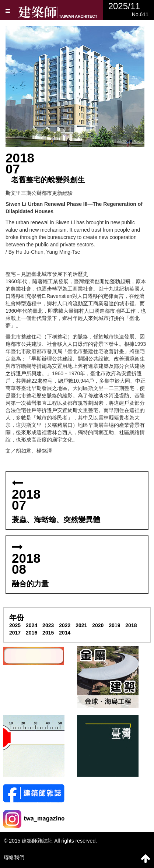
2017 (15, 633)
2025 (15, 625)
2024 (31, 625)
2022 (65, 625)
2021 (81, 625)
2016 (31, 633)
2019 (114, 625)
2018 (131, 625)
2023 (48, 625)
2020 (98, 625)
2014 (65, 633)
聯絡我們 (14, 857)
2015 (48, 633)
